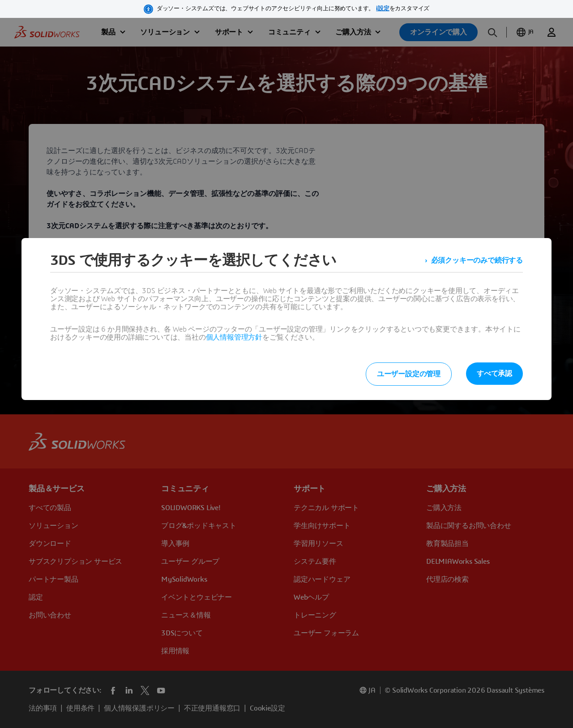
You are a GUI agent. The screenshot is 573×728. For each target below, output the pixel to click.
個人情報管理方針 (234, 337)
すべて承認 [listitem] (494, 374)
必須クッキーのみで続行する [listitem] (477, 260)
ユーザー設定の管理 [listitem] (409, 374)
